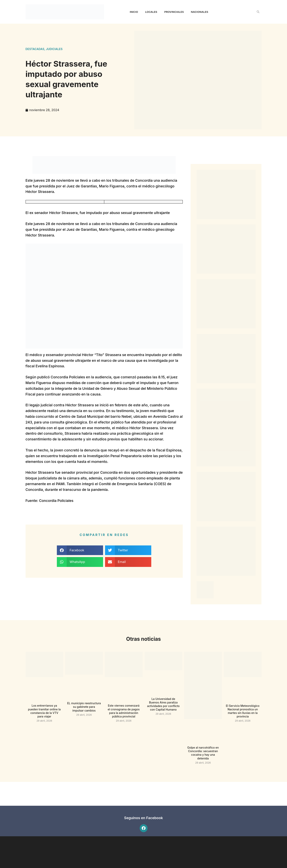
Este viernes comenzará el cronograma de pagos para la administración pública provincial (124, 711)
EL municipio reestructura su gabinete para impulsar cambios (84, 707)
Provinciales (174, 12)
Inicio (134, 12)
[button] (258, 12)
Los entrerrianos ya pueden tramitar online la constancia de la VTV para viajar (44, 711)
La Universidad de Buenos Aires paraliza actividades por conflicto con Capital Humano (163, 704)
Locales (151, 12)
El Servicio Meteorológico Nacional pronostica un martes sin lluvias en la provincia (243, 711)
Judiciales (54, 49)
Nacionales (200, 12)
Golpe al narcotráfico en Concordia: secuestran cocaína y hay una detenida (203, 753)
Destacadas (35, 49)
